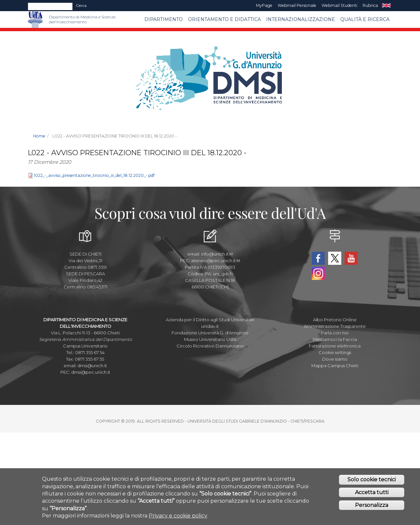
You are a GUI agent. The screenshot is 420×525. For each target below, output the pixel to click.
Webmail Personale (297, 5)
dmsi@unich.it (92, 366)
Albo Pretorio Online (335, 320)
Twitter (335, 258)
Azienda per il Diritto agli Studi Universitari (210, 320)
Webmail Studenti (339, 5)
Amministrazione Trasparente (335, 326)
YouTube (351, 258)
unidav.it (210, 326)
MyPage (264, 5)
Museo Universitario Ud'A (210, 339)
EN (386, 6)
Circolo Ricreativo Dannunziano (210, 346)
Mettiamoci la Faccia (335, 339)
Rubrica (370, 5)
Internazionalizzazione (301, 19)
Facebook (318, 258)
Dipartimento (164, 19)
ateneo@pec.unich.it (215, 261)
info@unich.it (217, 254)
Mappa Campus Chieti (335, 366)
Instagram (318, 273)
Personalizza (372, 508)
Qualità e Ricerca (365, 19)
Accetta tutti (372, 495)
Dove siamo (335, 359)
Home (39, 136)
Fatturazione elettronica (335, 346)
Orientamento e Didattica (224, 19)
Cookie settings (335, 352)
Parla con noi (335, 333)
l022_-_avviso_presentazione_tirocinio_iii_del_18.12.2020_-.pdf (94, 175)
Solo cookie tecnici (372, 483)
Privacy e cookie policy (178, 519)
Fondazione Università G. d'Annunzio (210, 333)
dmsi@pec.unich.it (91, 372)
